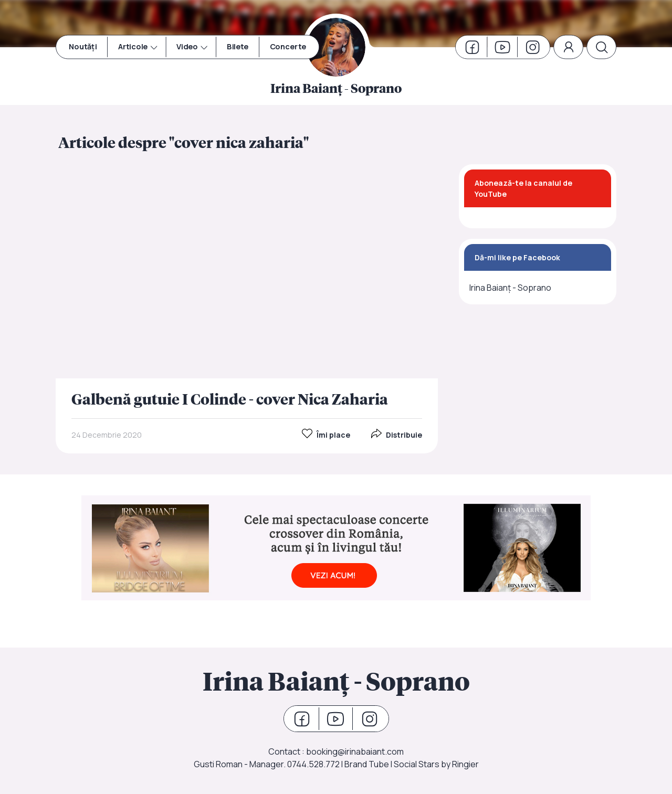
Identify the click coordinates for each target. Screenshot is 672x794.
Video (187, 47)
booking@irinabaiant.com (355, 751)
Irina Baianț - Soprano (510, 288)
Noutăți (83, 47)
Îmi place (326, 435)
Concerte (288, 47)
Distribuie (397, 435)
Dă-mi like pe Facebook (517, 257)
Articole (133, 47)
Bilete (238, 47)
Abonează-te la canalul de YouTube (523, 188)
